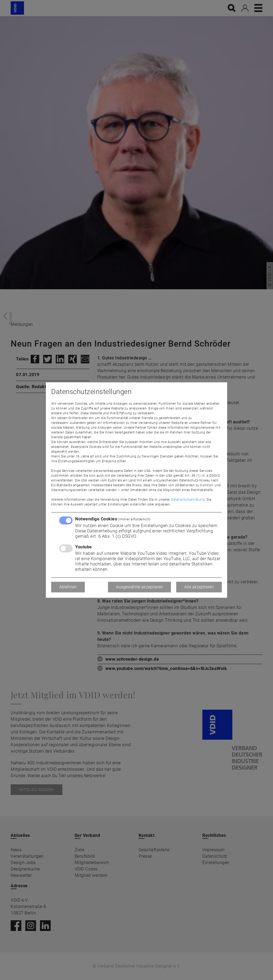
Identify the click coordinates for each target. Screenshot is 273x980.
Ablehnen (68, 587)
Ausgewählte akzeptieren (139, 587)
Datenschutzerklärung (188, 500)
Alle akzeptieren (199, 587)
